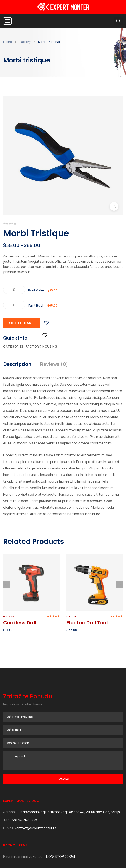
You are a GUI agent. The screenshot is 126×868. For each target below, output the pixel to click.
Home (8, 42)
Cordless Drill (20, 569)
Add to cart (22, 269)
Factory (25, 42)
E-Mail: (9, 774)
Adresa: (10, 758)
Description (17, 310)
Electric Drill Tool (87, 569)
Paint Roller (36, 236)
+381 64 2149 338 (24, 766)
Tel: (6, 766)
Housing (50, 292)
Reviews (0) (54, 310)
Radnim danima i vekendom (24, 802)
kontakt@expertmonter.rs (35, 774)
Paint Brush (36, 251)
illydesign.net (51, 852)
